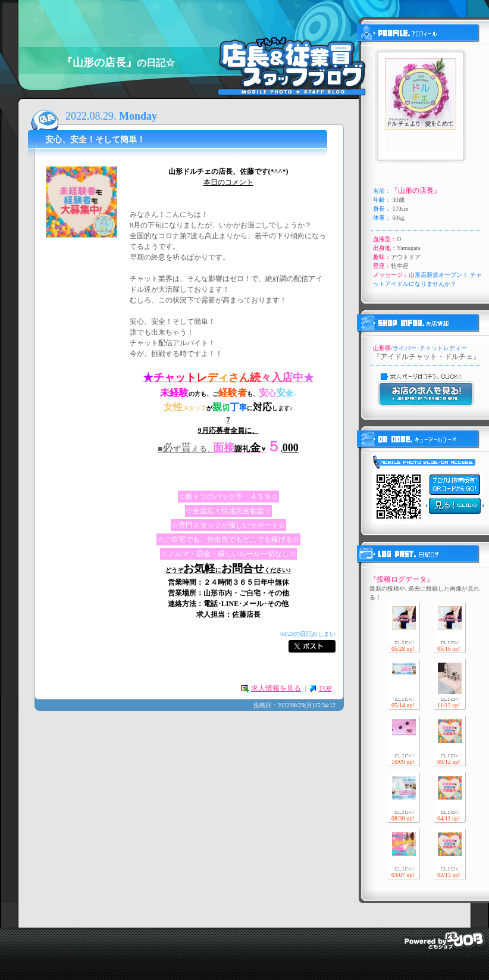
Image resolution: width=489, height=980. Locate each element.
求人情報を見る (276, 688)
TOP (325, 688)
